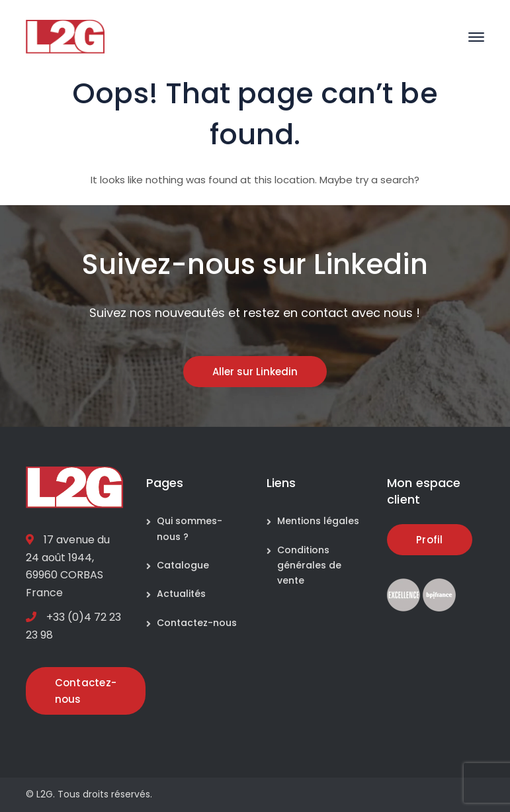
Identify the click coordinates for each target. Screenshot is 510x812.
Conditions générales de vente (309, 565)
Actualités (181, 594)
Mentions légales (318, 521)
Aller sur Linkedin (255, 372)
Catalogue (183, 565)
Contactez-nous (197, 623)
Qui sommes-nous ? (190, 528)
